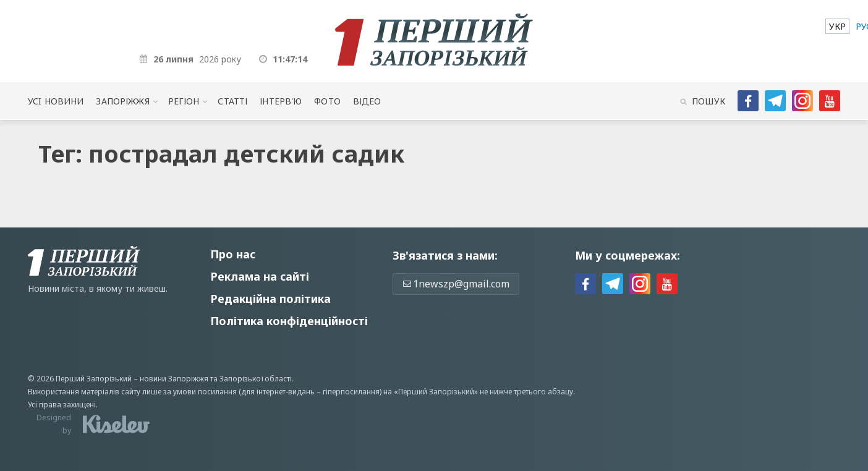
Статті (232, 101)
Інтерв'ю (281, 101)
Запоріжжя (122, 101)
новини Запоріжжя (174, 379)
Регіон (184, 101)
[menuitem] (837, 26)
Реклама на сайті (260, 276)
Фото (327, 101)
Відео (367, 101)
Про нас (233, 254)
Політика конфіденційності (289, 321)
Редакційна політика (270, 299)
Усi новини (56, 101)
